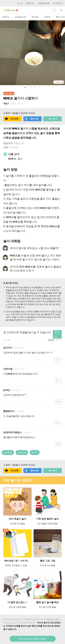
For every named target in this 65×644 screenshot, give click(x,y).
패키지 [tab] (6, 17)
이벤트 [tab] (47, 17)
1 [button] (25, 88)
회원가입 (30, 3)
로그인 (20, 3)
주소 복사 (53, 119)
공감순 (51, 340)
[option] (32, 53)
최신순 (59, 340)
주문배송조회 (43, 3)
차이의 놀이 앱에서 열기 (33, 639)
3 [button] (35, 88)
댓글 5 (6, 103)
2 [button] (30, 88)
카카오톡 (12, 119)
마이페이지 (58, 3)
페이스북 (32, 119)
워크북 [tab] (35, 17)
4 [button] (40, 88)
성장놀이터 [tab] (20, 17)
